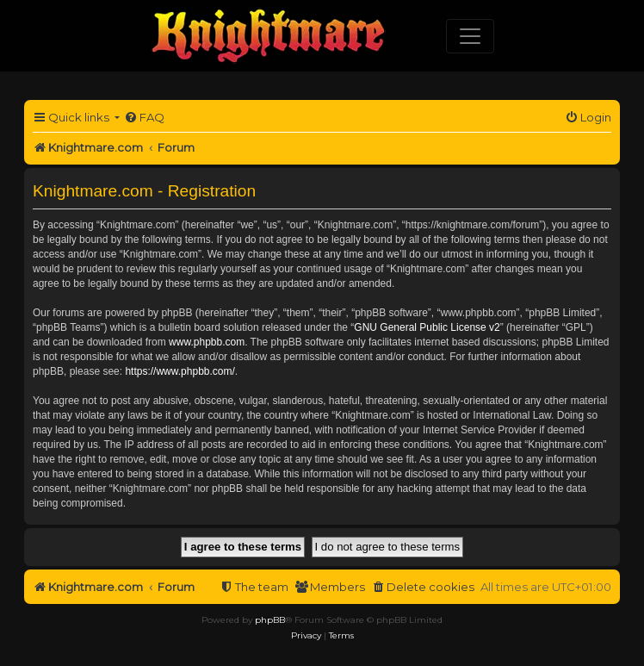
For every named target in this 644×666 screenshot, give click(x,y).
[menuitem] (144, 118)
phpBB (270, 620)
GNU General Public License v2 (427, 327)
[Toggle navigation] (470, 36)
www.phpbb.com (207, 342)
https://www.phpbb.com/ (180, 371)
